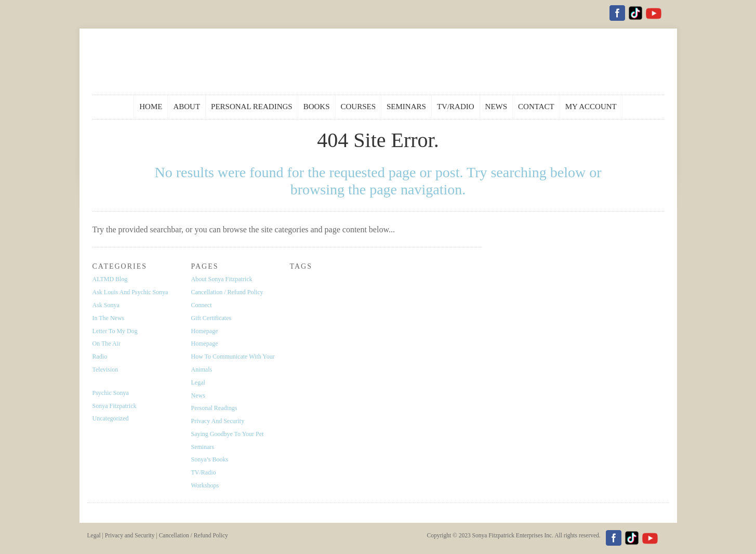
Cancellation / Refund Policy (227, 292)
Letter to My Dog (115, 331)
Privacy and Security (218, 421)
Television (105, 370)
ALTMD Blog (110, 279)
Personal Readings (214, 408)
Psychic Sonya (111, 393)
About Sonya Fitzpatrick (222, 279)
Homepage (205, 331)
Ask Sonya (106, 305)
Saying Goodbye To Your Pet (228, 434)
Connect (202, 305)
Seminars (203, 447)
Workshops (205, 485)
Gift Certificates (211, 318)
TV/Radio (204, 472)
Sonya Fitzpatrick (115, 406)
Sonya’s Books (210, 459)
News (198, 395)
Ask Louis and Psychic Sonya (130, 292)
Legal (198, 382)
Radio (100, 357)
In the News (109, 318)
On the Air (107, 344)
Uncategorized (111, 418)
